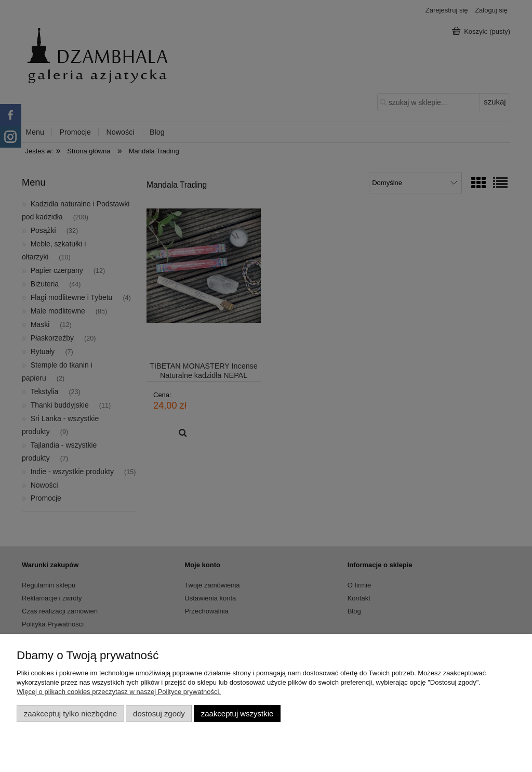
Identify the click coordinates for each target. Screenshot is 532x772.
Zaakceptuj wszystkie (237, 714)
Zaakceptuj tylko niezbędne (70, 714)
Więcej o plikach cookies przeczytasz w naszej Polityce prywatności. (119, 692)
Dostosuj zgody (159, 714)
